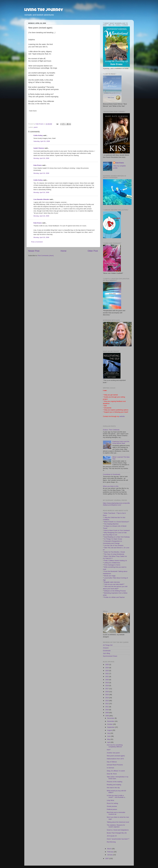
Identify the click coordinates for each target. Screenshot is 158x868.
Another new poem (113, 753)
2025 (107, 665)
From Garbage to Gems (112, 565)
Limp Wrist (110, 800)
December (111, 718)
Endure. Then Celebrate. (111, 430)
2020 (107, 680)
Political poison (112, 809)
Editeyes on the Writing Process (115, 591)
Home (64, 251)
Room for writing (112, 803)
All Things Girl (108, 645)
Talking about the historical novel (118, 822)
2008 (107, 716)
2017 (107, 689)
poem (36, 127)
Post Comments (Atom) (46, 256)
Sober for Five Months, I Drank (115, 552)
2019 (107, 683)
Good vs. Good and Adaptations (118, 830)
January (110, 855)
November (111, 721)
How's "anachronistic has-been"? (118, 839)
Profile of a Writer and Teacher (114, 597)
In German (110, 768)
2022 (107, 674)
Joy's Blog (106, 653)
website (122, 416)
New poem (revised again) (116, 756)
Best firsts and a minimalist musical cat (116, 813)
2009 (107, 713)
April (109, 742)
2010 (107, 710)
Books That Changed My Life (117, 833)
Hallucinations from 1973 (115, 759)
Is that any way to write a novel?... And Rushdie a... (116, 796)
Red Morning (111, 842)
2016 (107, 692)
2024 (107, 668)
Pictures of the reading (114, 782)
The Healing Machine (111, 524)
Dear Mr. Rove (112, 774)
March (110, 849)
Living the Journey (44, 10)
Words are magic (110, 576)
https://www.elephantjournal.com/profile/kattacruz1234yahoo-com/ (116, 504)
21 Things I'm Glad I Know (113, 539)
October (110, 724)
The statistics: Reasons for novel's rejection (116, 826)
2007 (107, 858)
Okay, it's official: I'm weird (116, 771)
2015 (107, 695)
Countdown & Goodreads (112, 474)
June (109, 736)
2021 (107, 677)
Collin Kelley (38, 135)
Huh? (109, 750)
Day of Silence (112, 762)
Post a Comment (37, 242)
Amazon (106, 648)
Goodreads (107, 651)
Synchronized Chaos (110, 656)
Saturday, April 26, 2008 (42, 141)
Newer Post (34, 251)
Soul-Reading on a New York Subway (117, 537)
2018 (107, 686)
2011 (107, 707)
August (110, 730)
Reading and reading (114, 785)
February (111, 852)
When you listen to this (111, 486)
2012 (107, 704)
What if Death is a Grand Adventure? (117, 522)
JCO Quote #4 (112, 836)
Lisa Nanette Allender (41, 199)
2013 (107, 701)
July (109, 733)
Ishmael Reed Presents (115, 765)
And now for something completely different (115, 746)
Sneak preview (112, 806)
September (111, 727)
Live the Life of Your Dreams (114, 545)
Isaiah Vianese (39, 148)
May (109, 739)
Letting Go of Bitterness (112, 563)
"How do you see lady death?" (114, 584)
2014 (107, 698)
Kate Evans (38, 165)
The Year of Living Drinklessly (114, 554)
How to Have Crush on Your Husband (117, 530)
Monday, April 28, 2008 (41, 158)
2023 (107, 671)
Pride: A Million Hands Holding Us (116, 561)
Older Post (93, 251)
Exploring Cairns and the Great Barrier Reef (121, 442)
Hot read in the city (113, 788)
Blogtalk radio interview (112, 582)
